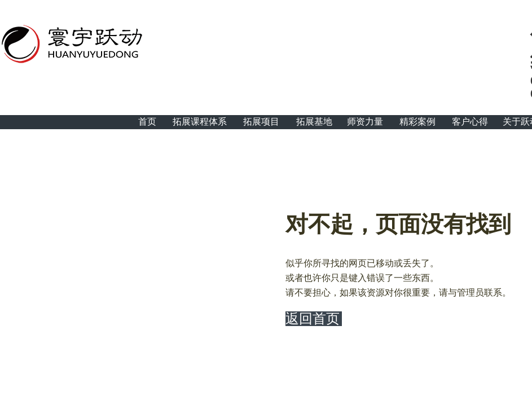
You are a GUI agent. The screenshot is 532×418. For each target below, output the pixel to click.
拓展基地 (314, 122)
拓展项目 (261, 122)
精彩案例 (417, 122)
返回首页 (313, 319)
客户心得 (470, 122)
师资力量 (365, 122)
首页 (147, 122)
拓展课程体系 (200, 122)
